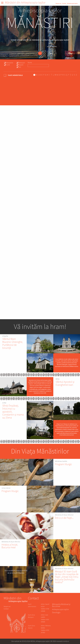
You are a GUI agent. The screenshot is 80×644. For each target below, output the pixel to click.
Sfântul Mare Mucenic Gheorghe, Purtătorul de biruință (13, 343)
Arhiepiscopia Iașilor (72, 3)
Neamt (21, 65)
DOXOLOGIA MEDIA (28, 641)
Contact (64, 3)
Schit (8, 65)
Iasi (20, 67)
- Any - (13, 75)
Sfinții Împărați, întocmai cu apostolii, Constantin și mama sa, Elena (13, 412)
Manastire (10, 63)
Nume (30, 63)
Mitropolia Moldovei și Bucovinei (61, 606)
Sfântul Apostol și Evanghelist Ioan (65, 383)
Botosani (22, 63)
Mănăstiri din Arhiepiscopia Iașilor (25, 3)
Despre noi (58, 3)
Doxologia (56, 613)
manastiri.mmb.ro (63, 641)
